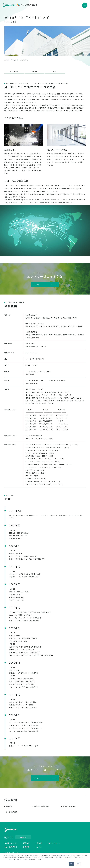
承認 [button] (71, 864)
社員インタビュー (69, 807)
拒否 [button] (78, 864)
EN (12, 838)
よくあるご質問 (11, 812)
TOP (6, 60)
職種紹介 (9, 807)
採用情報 (13, 60)
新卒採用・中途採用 (42, 807)
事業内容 (34, 71)
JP (6, 838)
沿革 (55, 71)
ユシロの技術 (14, 71)
